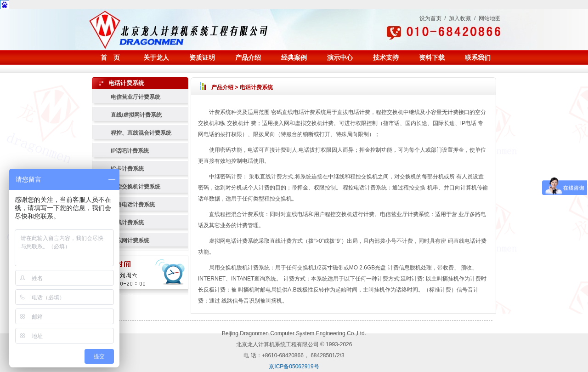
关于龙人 (156, 57)
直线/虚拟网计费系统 (136, 115)
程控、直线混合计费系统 (141, 133)
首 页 (110, 57)
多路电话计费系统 (133, 205)
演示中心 (340, 57)
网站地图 (490, 18)
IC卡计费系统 (127, 169)
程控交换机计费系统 (136, 187)
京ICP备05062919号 (294, 366)
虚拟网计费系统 (130, 240)
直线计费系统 (127, 223)
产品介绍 (248, 57)
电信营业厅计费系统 (136, 97)
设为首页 (430, 18)
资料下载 (432, 57)
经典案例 (294, 57)
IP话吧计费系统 (130, 151)
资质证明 (202, 57)
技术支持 (386, 57)
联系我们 (478, 57)
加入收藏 (460, 18)
